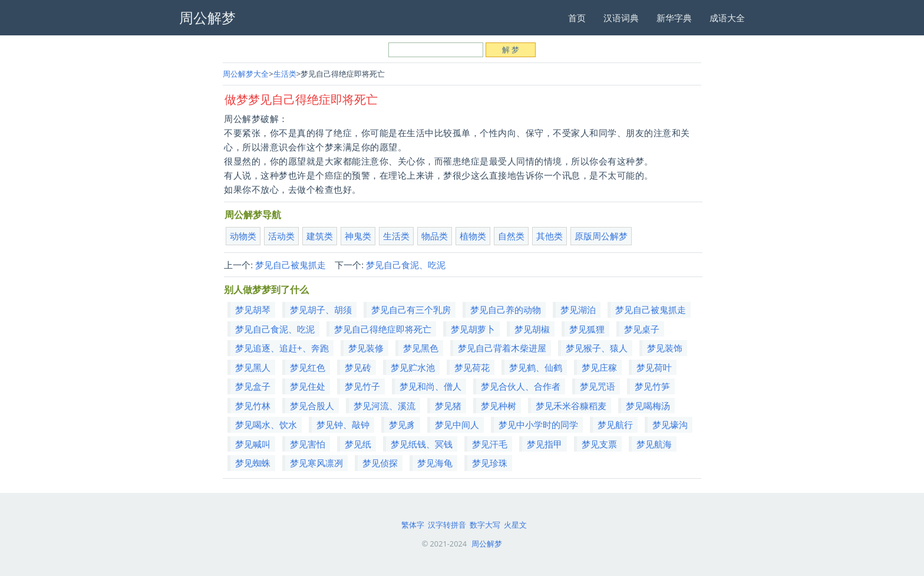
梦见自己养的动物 (506, 310)
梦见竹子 (362, 386)
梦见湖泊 (578, 310)
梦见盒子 (253, 386)
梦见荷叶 (654, 367)
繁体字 (413, 525)
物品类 (435, 236)
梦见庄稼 (599, 367)
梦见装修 (366, 348)
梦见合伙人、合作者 (521, 386)
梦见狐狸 (587, 329)
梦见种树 (499, 406)
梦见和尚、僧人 (430, 386)
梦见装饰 (665, 348)
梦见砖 (358, 367)
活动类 (281, 236)
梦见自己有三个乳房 (411, 310)
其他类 (550, 236)
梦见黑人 (253, 367)
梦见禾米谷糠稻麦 (571, 406)
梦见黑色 (421, 348)
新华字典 (674, 18)
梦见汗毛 (490, 444)
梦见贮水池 (413, 367)
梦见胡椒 (532, 329)
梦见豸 (402, 424)
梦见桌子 (642, 329)
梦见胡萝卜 (473, 329)
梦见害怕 (308, 444)
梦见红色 (308, 367)
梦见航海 (654, 444)
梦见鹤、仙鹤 (536, 367)
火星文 (515, 525)
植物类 (473, 236)
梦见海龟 (435, 463)
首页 (577, 18)
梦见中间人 (457, 424)
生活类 (285, 74)
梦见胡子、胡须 (321, 310)
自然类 (511, 236)
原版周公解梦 (601, 236)
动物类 (243, 236)
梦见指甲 (544, 444)
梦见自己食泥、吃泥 (406, 265)
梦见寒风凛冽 (316, 463)
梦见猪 (448, 406)
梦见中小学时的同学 (538, 424)
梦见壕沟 (670, 424)
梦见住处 (308, 386)
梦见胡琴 (253, 310)
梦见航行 (615, 424)
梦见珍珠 (490, 463)
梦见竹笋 (652, 386)
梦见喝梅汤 (648, 406)
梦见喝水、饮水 (266, 424)
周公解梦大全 (246, 74)
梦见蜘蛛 (253, 463)
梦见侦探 (380, 463)
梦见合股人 (312, 406)
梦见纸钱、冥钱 (422, 444)
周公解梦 (487, 544)
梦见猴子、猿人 (597, 348)
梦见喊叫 (253, 444)
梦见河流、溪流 (385, 406)
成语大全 (727, 18)
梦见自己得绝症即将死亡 (383, 329)
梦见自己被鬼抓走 (291, 265)
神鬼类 (358, 236)
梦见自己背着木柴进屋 (502, 348)
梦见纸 (358, 444)
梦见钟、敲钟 (343, 424)
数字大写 (485, 525)
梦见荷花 (472, 367)
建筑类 (320, 236)
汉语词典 (621, 18)
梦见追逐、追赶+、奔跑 (282, 348)
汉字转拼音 (447, 525)
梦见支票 (599, 444)
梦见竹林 (253, 406)
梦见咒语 (598, 386)
